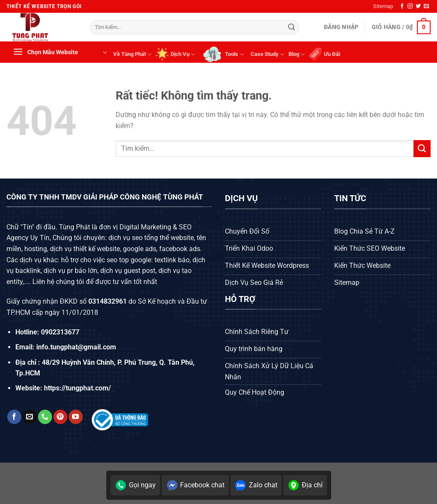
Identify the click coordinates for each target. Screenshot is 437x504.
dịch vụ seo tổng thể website (151, 238)
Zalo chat (256, 485)
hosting (36, 249)
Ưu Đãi (325, 54)
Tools (223, 54)
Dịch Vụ (175, 54)
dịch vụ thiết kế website (85, 249)
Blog (297, 54)
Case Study (267, 54)
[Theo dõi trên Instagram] (410, 6)
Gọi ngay (135, 485)
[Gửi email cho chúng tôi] (426, 6)
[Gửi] (291, 27)
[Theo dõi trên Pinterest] (60, 417)
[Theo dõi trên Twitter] (418, 6)
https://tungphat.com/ (77, 388)
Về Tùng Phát (132, 54)
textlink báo (172, 260)
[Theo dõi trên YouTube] (76, 417)
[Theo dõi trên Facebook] (402, 6)
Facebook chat (195, 485)
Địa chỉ (305, 485)
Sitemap (383, 6)
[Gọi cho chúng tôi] (45, 417)
